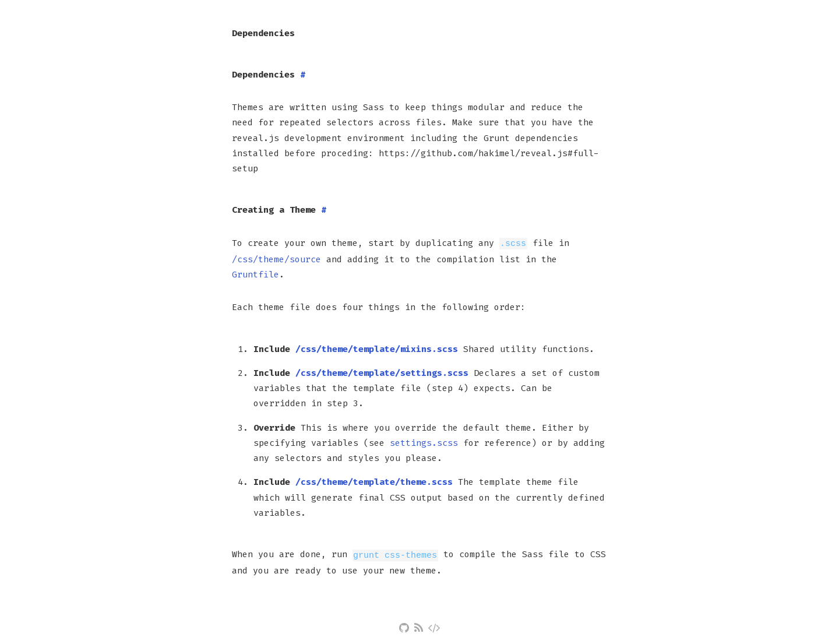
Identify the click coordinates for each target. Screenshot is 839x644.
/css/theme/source (276, 259)
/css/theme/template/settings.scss (382, 372)
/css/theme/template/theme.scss (374, 481)
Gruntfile (255, 274)
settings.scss (424, 442)
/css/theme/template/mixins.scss (377, 349)
